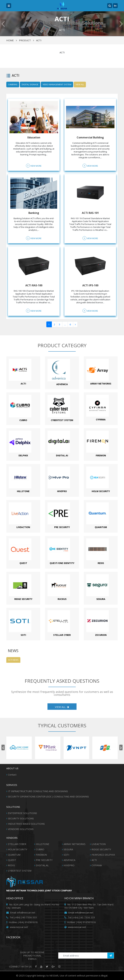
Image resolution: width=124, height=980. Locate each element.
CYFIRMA (97, 865)
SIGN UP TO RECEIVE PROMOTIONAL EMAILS (32, 956)
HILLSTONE (43, 844)
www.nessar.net (17, 927)
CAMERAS (13, 84)
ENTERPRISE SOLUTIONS (22, 813)
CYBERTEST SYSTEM (20, 871)
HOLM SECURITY (18, 849)
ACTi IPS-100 (90, 285)
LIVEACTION (99, 844)
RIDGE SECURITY (101, 849)
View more (34, 166)
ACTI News (13, 660)
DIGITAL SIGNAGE (30, 84)
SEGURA (68, 849)
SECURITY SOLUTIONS (21, 818)
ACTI (39, 40)
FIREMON (41, 855)
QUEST (12, 860)
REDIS (11, 865)
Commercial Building (90, 137)
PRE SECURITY (44, 860)
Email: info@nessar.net (21, 912)
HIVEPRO (69, 865)
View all (80, 84)
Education (34, 137)
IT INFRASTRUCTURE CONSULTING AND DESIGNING (38, 791)
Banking (34, 213)
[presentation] (3, 748)
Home (10, 40)
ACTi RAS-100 (34, 285)
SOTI (66, 855)
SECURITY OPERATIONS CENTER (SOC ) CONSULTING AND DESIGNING (48, 796)
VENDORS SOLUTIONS (21, 829)
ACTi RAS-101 (90, 213)
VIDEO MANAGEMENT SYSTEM (57, 84)
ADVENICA (69, 860)
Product (25, 40)
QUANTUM (14, 855)
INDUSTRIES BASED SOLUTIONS (26, 824)
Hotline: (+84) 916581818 (22, 922)
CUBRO (40, 849)
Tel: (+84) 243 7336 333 (22, 917)
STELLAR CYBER (17, 844)
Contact (12, 775)
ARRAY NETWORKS (75, 844)
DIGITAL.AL (42, 865)
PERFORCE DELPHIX (103, 855)
